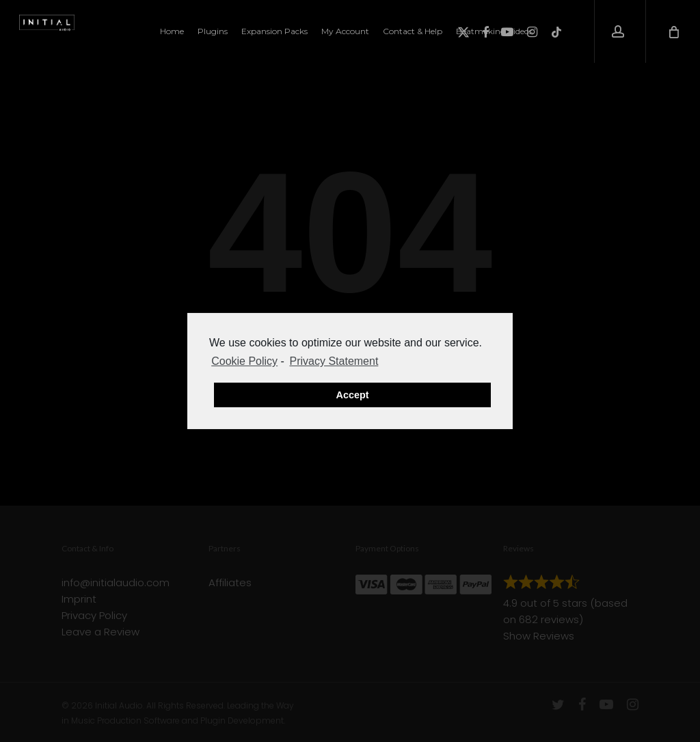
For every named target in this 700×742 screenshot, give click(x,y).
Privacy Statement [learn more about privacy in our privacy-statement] (334, 361)
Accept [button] (353, 395)
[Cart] (673, 31)
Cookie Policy (244, 361)
